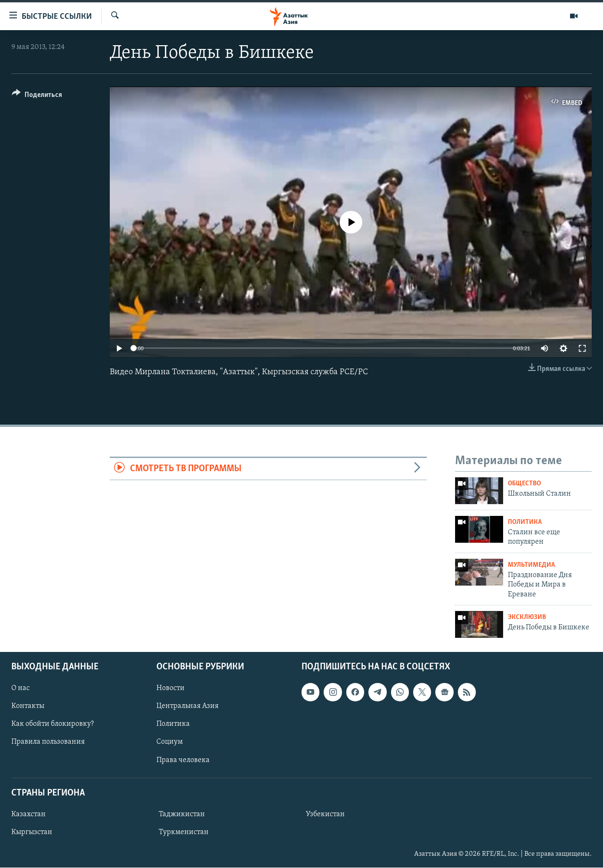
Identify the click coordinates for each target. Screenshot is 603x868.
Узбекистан (325, 814)
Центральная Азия (187, 707)
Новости (171, 689)
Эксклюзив (527, 617)
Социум (170, 742)
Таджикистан (182, 814)
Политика (525, 522)
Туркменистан (184, 832)
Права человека (183, 760)
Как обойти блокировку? (53, 724)
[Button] (37, 96)
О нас (20, 689)
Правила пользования (48, 742)
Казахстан (29, 814)
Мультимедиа (531, 565)
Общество (524, 484)
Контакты (28, 707)
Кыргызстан (32, 832)
